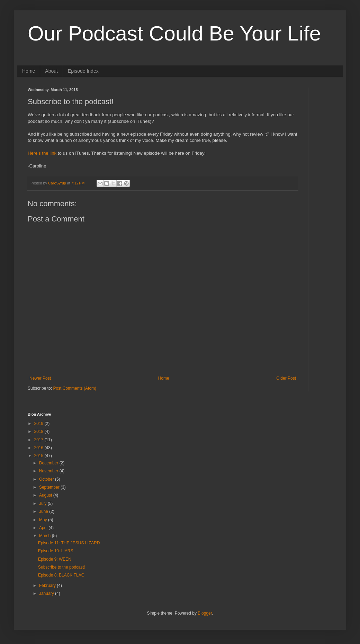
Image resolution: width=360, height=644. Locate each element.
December (49, 463)
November (49, 471)
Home (29, 71)
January (47, 593)
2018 (39, 432)
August (46, 495)
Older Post (286, 378)
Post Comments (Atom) (75, 388)
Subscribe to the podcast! (61, 567)
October (47, 479)
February (48, 586)
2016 (39, 448)
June (44, 511)
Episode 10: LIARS (56, 551)
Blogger (205, 613)
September (50, 487)
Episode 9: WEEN (55, 559)
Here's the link (42, 153)
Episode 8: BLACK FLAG (61, 575)
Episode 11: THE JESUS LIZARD (69, 543)
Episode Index (83, 71)
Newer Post (40, 378)
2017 (39, 440)
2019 (39, 424)
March (46, 536)
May (44, 520)
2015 (39, 456)
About (51, 71)
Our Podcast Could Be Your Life (174, 33)
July (43, 504)
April (44, 528)
